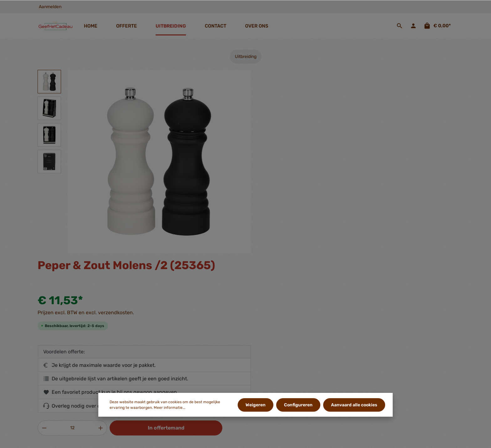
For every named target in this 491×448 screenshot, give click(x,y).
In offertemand (376, 239)
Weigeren (256, 405)
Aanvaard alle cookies (354, 405)
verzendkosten (337, 440)
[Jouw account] (413, 26)
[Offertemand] (437, 26)
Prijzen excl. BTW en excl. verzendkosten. (300, 124)
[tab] (139, 273)
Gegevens (164, 330)
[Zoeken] (400, 26)
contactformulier (75, 382)
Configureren (299, 405)
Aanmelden (50, 7)
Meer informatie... (170, 408)
